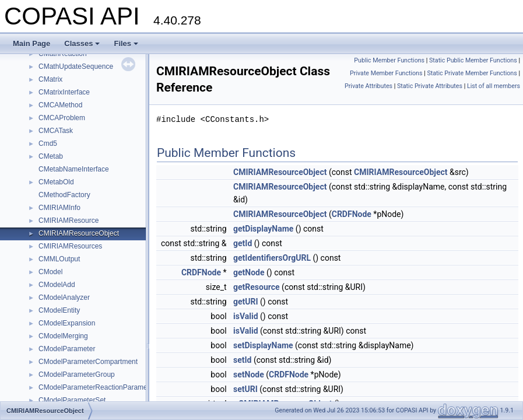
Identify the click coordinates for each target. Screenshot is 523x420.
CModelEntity (59, 310)
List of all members (494, 86)
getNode (249, 272)
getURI (246, 302)
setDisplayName (263, 345)
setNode (249, 374)
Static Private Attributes (430, 86)
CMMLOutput (59, 259)
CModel (50, 272)
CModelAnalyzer (64, 297)
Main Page (31, 43)
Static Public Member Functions (473, 60)
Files (126, 43)
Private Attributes (368, 86)
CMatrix (50, 79)
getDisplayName (263, 229)
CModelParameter (67, 349)
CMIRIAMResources (70, 246)
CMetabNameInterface (74, 169)
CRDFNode (352, 214)
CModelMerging (63, 336)
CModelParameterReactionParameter (97, 387)
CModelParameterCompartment (88, 362)
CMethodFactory (64, 195)
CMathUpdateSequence (76, 66)
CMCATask (56, 131)
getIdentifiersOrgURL (272, 258)
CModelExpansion (67, 323)
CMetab (51, 156)
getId (243, 243)
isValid (246, 316)
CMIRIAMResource (69, 220)
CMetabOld (56, 182)
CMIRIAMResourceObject (79, 233)
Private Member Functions (386, 73)
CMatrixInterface (64, 92)
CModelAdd (57, 285)
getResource (257, 287)
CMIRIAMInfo (59, 208)
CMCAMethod (60, 105)
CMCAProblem (62, 118)
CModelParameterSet (72, 400)
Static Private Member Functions (472, 73)
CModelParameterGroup (77, 374)
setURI (245, 389)
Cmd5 (48, 143)
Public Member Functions (389, 60)
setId (242, 360)
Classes (82, 43)
